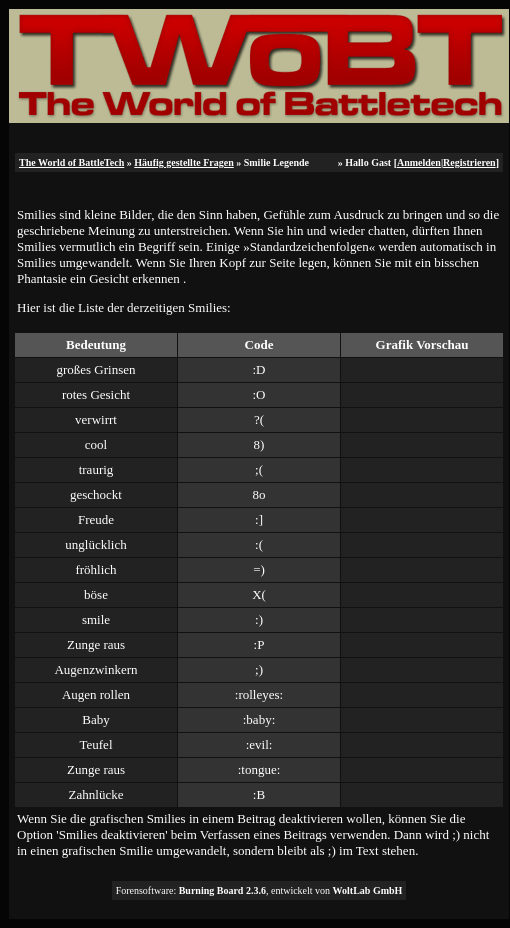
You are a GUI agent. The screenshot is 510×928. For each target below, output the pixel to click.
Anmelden (419, 162)
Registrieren (469, 162)
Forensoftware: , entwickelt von (259, 890)
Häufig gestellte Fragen (183, 162)
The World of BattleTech (71, 162)
